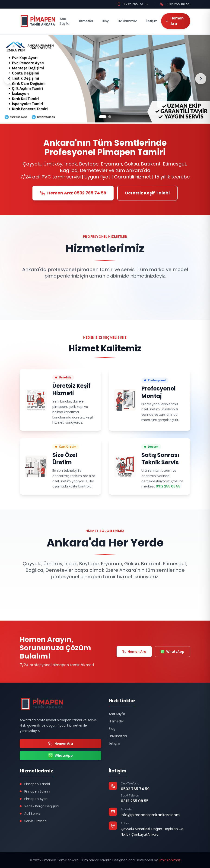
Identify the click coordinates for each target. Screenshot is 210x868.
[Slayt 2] (110, 117)
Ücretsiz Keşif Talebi (147, 193)
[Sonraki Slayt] (201, 79)
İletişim (152, 21)
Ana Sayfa (64, 21)
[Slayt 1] (103, 117)
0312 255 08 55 (168, 486)
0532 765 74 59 (135, 789)
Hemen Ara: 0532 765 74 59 (73, 193)
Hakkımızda (128, 21)
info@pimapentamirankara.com (150, 815)
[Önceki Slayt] (9, 79)
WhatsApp (172, 652)
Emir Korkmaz (170, 860)
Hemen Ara (134, 652)
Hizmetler (86, 21)
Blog (106, 21)
